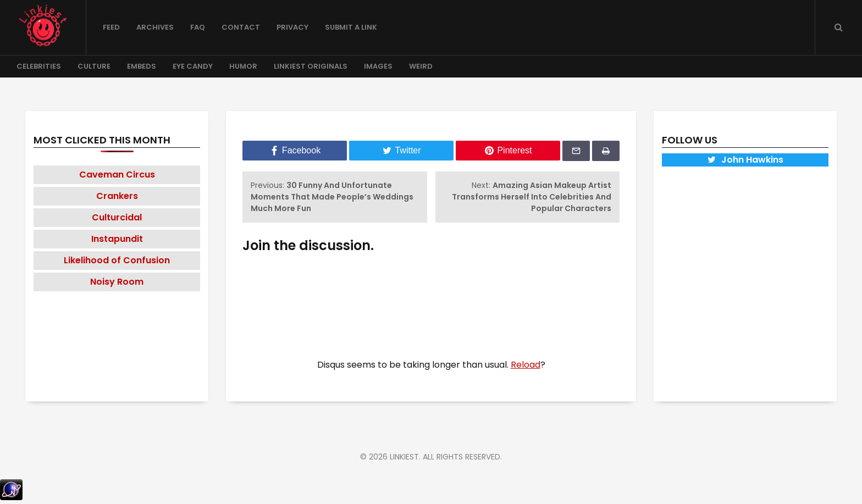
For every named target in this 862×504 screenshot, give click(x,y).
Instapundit (117, 239)
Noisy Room (117, 282)
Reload (526, 365)
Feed (111, 27)
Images (378, 66)
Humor (243, 66)
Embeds (142, 66)
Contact (241, 27)
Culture (94, 66)
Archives (155, 27)
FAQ (198, 27)
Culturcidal (117, 217)
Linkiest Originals (311, 66)
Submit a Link (351, 27)
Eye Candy (193, 66)
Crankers (117, 196)
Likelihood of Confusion (117, 260)
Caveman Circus (117, 175)
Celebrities (39, 66)
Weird (421, 66)
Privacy (292, 27)
